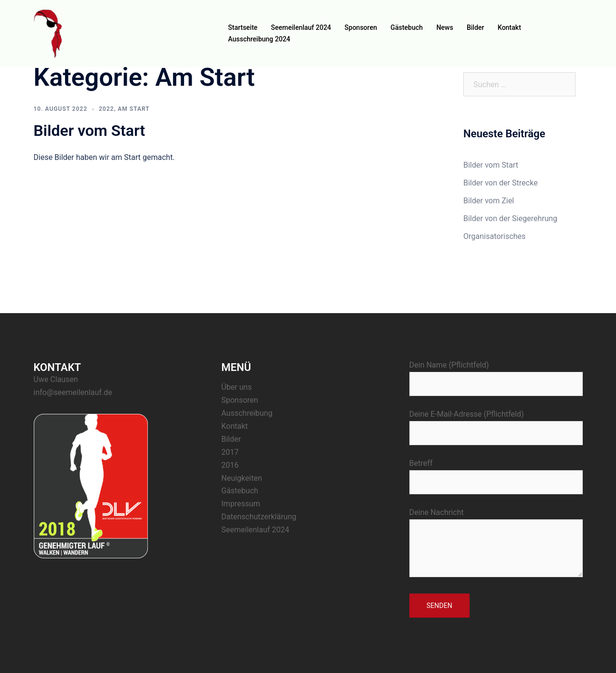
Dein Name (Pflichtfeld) (496, 374)
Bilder (475, 27)
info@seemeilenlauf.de (73, 392)
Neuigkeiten (242, 478)
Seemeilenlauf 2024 (301, 27)
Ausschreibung (247, 413)
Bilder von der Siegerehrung (510, 218)
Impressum (241, 504)
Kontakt (509, 27)
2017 (230, 452)
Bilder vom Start (90, 131)
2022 (106, 109)
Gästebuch (407, 27)
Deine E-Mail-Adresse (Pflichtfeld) (496, 423)
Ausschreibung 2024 (259, 39)
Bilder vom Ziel (489, 201)
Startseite (243, 27)
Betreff (496, 473)
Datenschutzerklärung (259, 517)
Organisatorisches (494, 236)
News (445, 27)
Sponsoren (360, 27)
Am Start (134, 109)
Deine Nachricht (496, 543)
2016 (230, 465)
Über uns (237, 387)
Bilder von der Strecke (500, 183)
